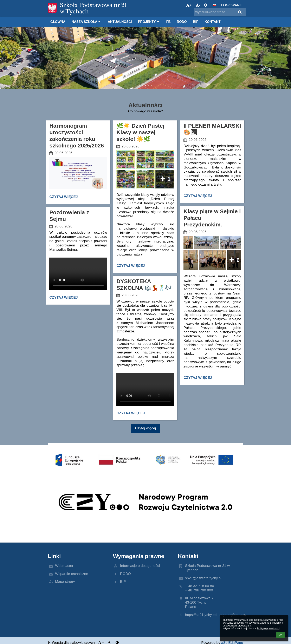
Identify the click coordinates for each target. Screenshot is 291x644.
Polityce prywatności (268, 629)
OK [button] (281, 635)
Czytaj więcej (64, 198)
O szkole (59, 71)
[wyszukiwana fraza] (220, 12)
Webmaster (64, 566)
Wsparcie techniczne (72, 574)
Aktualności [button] (120, 22)
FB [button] (168, 22)
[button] (214, 5)
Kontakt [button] (212, 22)
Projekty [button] (149, 22)
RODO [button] (182, 22)
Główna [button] (58, 22)
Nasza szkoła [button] (87, 22)
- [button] (198, 5)
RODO (125, 574)
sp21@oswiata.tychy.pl (203, 578)
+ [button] (189, 5)
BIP (123, 582)
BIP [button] (196, 22)
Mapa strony (65, 582)
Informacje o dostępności (140, 566)
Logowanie (232, 5)
